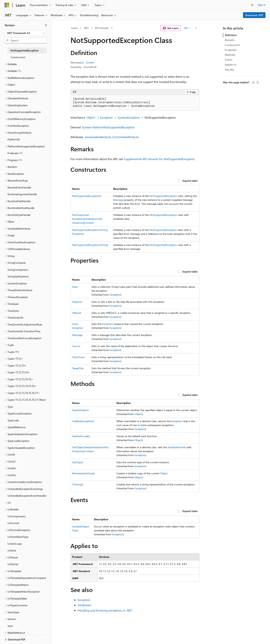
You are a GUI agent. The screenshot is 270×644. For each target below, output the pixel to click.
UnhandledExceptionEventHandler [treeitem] (27, 496)
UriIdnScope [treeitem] (15, 544)
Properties (231, 50)
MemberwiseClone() (84, 473)
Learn (74, 28)
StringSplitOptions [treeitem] (18, 276)
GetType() (78, 462)
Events (229, 60)
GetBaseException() (83, 421)
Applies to (231, 64)
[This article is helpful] (253, 82)
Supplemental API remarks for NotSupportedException (159, 159)
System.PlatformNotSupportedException (108, 127)
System (90, 62)
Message (118, 200)
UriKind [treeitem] (12, 550)
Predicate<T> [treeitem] (15, 153)
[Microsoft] (7, 5)
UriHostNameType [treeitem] (18, 537)
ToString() (78, 484)
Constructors (232, 45)
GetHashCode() (81, 436)
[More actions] (196, 28)
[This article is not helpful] (258, 82)
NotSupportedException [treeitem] (25, 50)
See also (229, 70)
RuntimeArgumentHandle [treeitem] (22, 194)
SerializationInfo (177, 447)
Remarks (230, 40)
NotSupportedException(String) (90, 245)
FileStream (84, 605)
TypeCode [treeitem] (13, 420)
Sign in (262, 5)
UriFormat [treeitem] (13, 523)
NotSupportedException (163, 196)
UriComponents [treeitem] (17, 516)
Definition (231, 35)
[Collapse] (46, 25)
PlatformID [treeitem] (14, 139)
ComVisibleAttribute (125, 137)
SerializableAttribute (98, 137)
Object (91, 117)
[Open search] (252, 5)
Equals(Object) (80, 410)
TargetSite (78, 368)
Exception (106, 117)
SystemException (129, 117)
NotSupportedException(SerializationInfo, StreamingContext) (87, 219)
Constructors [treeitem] (18, 57)
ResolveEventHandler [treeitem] (19, 187)
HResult (77, 313)
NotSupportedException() (87, 196)
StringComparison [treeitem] (18, 270)
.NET (86, 28)
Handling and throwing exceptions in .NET (105, 610)
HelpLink (77, 302)
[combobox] (26, 33)
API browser (102, 28)
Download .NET (254, 15)
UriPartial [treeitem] (13, 564)
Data (75, 287)
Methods (230, 55)
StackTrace (78, 357)
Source (76, 346)
